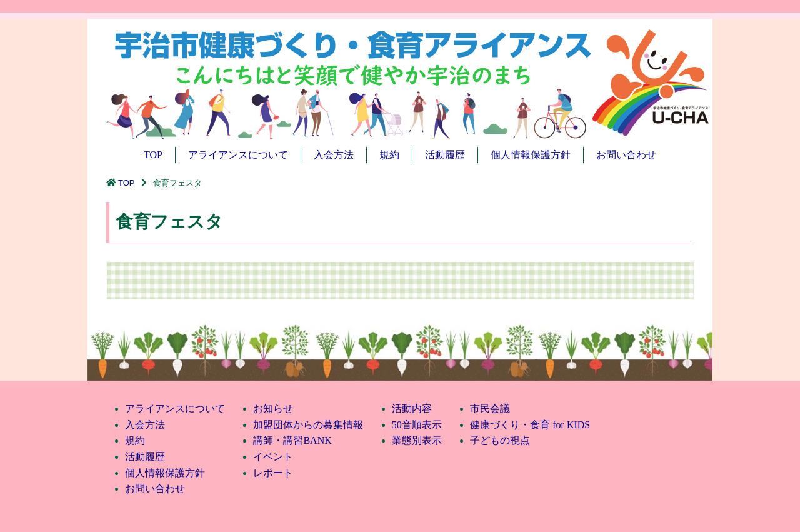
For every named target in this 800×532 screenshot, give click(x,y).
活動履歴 (445, 155)
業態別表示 (417, 440)
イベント (273, 457)
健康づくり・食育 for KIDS (530, 425)
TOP (153, 155)
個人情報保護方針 (531, 155)
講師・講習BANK (292, 440)
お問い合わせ (626, 155)
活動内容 (412, 409)
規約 (389, 155)
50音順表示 (417, 425)
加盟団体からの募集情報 (308, 425)
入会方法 (334, 155)
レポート (273, 473)
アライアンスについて (238, 155)
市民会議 (490, 409)
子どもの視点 (500, 440)
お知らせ (273, 409)
